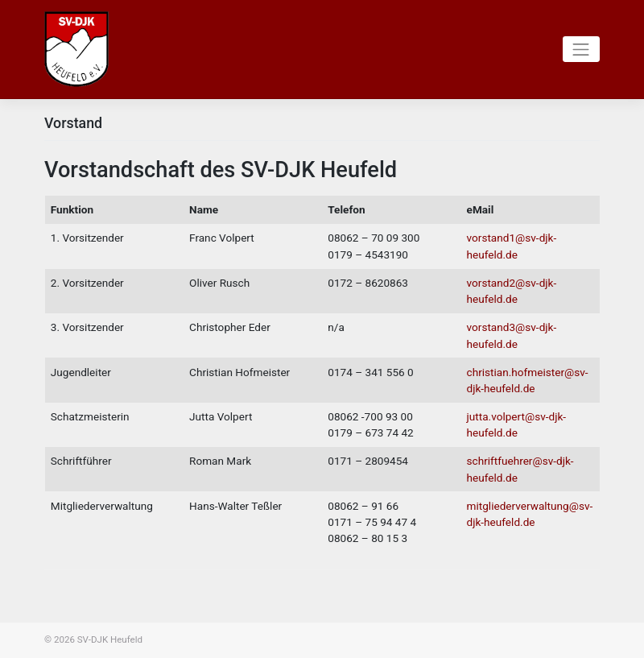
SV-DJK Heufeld (110, 639)
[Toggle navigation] (581, 49)
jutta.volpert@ (501, 416)
